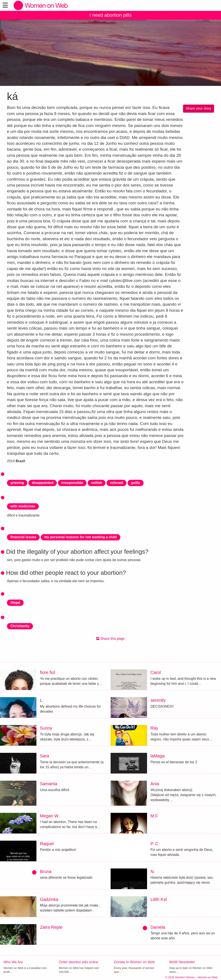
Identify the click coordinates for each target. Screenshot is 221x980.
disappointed (43, 483)
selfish (97, 483)
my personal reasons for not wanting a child (81, 537)
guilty (136, 483)
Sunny (46, 728)
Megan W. (50, 816)
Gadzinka (49, 899)
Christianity (20, 626)
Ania (155, 784)
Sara (44, 756)
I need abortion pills (110, 15)
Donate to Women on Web (134, 962)
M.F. (155, 816)
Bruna (46, 872)
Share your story (199, 108)
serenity (158, 700)
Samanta (49, 784)
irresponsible (72, 483)
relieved (116, 483)
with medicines (23, 506)
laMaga (158, 756)
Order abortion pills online (79, 962)
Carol (156, 672)
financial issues (23, 537)
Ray (154, 728)
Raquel (47, 844)
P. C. (155, 844)
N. (153, 872)
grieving (17, 483)
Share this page (110, 639)
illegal (15, 602)
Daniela (158, 927)
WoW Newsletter (182, 962)
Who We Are (13, 962)
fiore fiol (47, 672)
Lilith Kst (159, 899)
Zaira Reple (51, 927)
